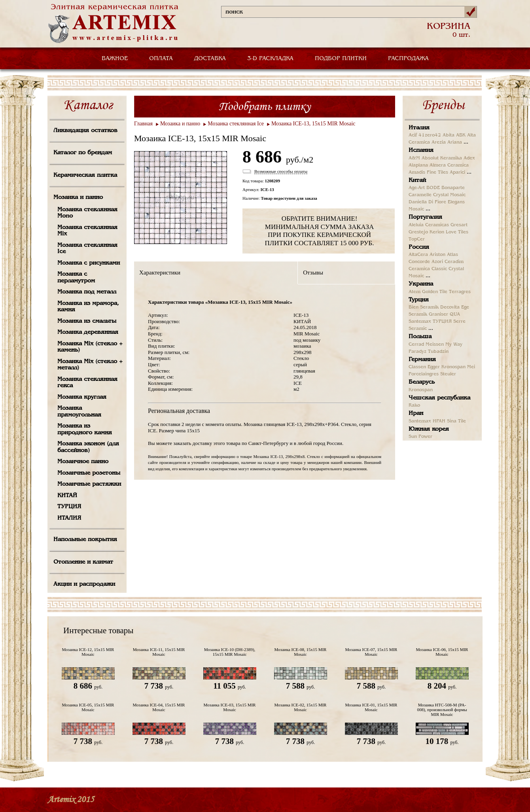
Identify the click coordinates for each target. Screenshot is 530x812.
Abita (449, 135)
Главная (143, 124)
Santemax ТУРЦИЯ (430, 322)
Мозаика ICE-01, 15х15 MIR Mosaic (371, 707)
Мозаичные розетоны (89, 473)
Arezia (439, 142)
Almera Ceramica (449, 165)
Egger (434, 367)
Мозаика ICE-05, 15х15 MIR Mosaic (88, 707)
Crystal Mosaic (449, 195)
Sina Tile (456, 421)
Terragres (460, 292)
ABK (461, 135)
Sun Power (420, 437)
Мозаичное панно (83, 462)
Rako (414, 405)
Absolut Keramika (442, 158)
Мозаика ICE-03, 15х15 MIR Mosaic (230, 707)
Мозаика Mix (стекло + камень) (90, 347)
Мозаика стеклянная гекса (87, 383)
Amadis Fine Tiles (428, 172)
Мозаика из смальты (87, 321)
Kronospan (453, 367)
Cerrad (416, 344)
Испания (421, 150)
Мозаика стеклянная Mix (87, 231)
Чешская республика (439, 398)
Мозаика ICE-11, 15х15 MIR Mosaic (159, 652)
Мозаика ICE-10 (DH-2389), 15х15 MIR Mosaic (230, 652)
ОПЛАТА (161, 59)
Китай (417, 180)
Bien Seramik (424, 307)
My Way (454, 344)
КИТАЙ (67, 496)
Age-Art (417, 188)
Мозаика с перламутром (76, 277)
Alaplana (418, 165)
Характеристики (160, 273)
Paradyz (417, 352)
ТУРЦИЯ (69, 507)
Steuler (448, 374)
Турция (419, 300)
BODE (433, 188)
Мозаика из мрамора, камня (88, 307)
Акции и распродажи (84, 584)
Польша (420, 337)
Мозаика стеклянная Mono (87, 213)
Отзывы (313, 273)
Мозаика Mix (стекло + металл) (90, 365)
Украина (421, 284)
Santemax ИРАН (427, 421)
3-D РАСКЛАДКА (270, 59)
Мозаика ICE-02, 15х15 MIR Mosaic (301, 707)
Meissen (435, 344)
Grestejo (418, 232)
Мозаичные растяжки (89, 484)
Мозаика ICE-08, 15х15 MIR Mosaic (301, 652)
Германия (422, 360)
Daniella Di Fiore (427, 202)
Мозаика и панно (78, 197)
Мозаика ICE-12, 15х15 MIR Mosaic (88, 652)
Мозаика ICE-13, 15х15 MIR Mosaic (313, 124)
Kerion (437, 232)
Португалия (425, 217)
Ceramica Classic (428, 269)
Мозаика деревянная (88, 332)
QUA (455, 314)
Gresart (459, 225)
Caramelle (420, 195)
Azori (437, 262)
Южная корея (429, 429)
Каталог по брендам (83, 153)
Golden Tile (435, 292)
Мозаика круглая (82, 397)
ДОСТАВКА (210, 59)
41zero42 (430, 135)
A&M (414, 158)
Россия (419, 247)
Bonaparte (453, 188)
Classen (417, 367)
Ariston (437, 255)
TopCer (417, 239)
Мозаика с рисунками (89, 263)
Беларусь (422, 382)
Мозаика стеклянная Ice (87, 249)
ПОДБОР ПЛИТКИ (341, 59)
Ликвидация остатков (85, 131)
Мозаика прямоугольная (79, 412)
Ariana (455, 142)
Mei (471, 367)
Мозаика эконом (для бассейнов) (88, 447)
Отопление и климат (83, 562)
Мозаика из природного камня (85, 429)
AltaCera (418, 255)
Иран (416, 413)
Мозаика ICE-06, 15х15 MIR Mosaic (442, 652)
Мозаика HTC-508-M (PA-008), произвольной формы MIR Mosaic (442, 710)
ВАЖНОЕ (115, 59)
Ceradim (454, 262)
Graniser (438, 314)
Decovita (450, 307)
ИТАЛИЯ (69, 518)
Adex (469, 158)
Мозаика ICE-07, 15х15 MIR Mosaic (371, 652)
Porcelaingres (424, 374)
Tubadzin (438, 352)
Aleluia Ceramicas (429, 225)
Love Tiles (457, 232)
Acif (413, 135)
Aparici (457, 172)
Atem (415, 292)
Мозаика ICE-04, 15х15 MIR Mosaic (159, 707)
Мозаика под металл (87, 292)
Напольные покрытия (85, 539)
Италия (419, 128)
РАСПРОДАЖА (408, 59)
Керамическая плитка (85, 175)
